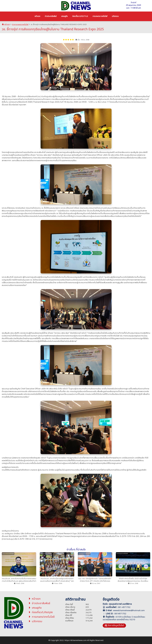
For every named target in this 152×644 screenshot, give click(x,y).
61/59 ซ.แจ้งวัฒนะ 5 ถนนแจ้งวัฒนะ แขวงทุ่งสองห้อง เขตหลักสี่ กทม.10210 (124, 618)
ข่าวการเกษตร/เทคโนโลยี (20, 25)
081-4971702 (124, 607)
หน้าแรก (6, 24)
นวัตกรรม (35, 621)
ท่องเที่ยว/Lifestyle (40, 612)
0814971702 (120, 614)
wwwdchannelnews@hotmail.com (129, 611)
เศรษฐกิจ (35, 608)
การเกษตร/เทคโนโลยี (41, 617)
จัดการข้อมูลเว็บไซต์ (114, 625)
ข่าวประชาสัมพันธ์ (39, 603)
